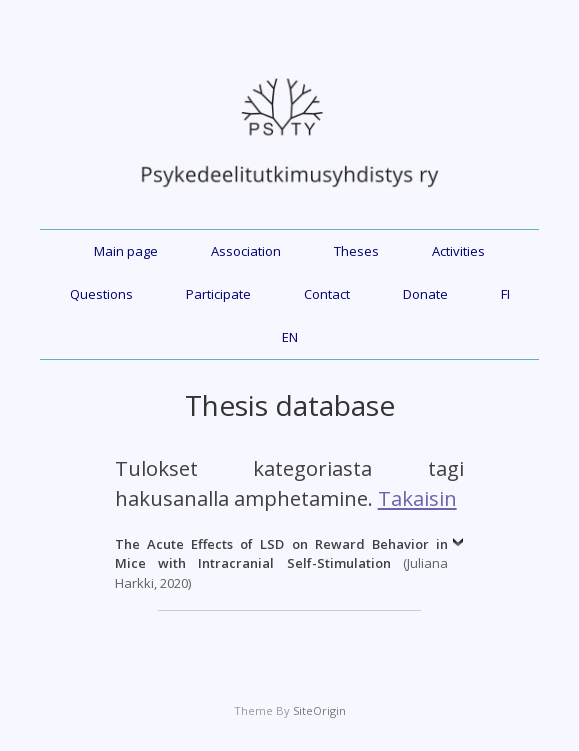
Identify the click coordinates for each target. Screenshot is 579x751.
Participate (218, 294)
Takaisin (417, 498)
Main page (126, 251)
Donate (425, 294)
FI (505, 294)
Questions (101, 294)
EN (290, 337)
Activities (458, 251)
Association (246, 251)
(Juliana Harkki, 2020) (282, 563)
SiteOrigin (319, 710)
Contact (327, 294)
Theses (356, 251)
